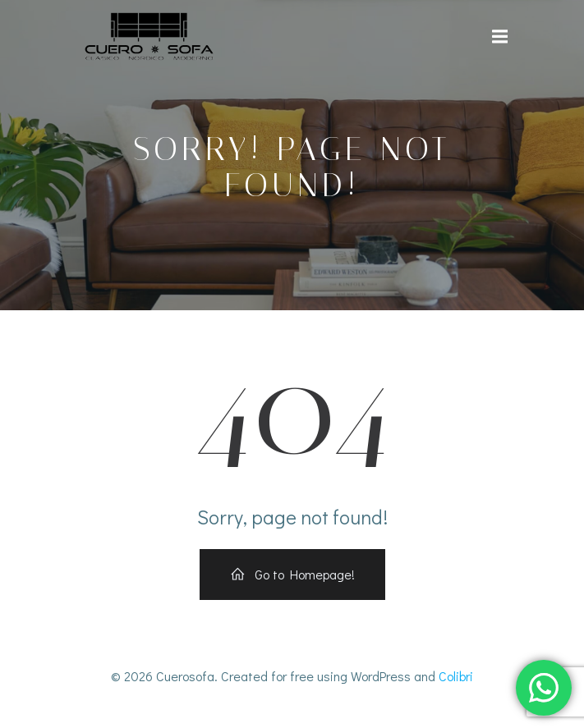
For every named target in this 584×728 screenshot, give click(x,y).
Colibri (456, 676)
